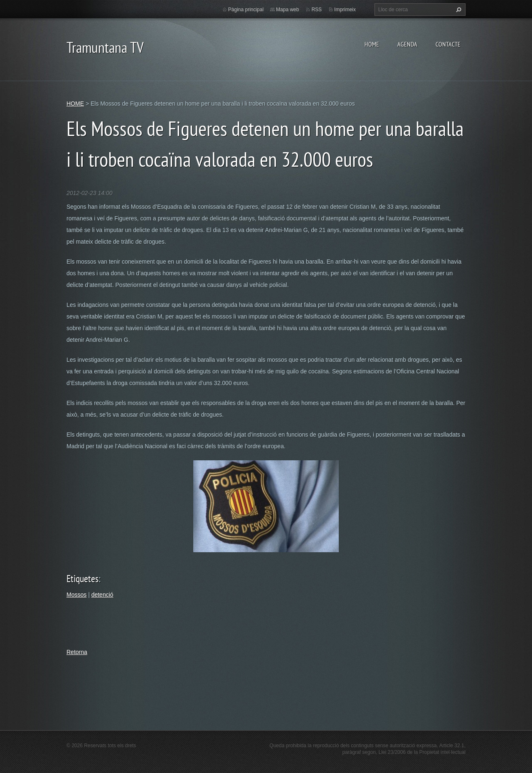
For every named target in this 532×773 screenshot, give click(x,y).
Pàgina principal (246, 10)
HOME (372, 44)
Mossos (76, 595)
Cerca (458, 10)
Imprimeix (345, 10)
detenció (102, 595)
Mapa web (287, 10)
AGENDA (407, 44)
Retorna (77, 652)
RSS (316, 10)
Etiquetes (83, 579)
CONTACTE (448, 44)
